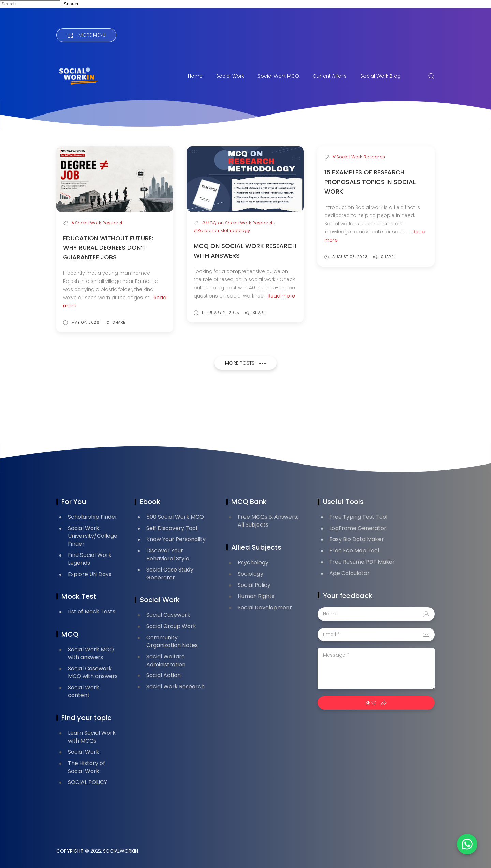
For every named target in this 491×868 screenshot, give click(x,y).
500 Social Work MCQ (175, 517)
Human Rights (256, 596)
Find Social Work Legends (90, 559)
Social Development (265, 607)
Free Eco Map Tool (354, 551)
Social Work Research (175, 687)
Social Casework (168, 615)
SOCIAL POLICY (87, 782)
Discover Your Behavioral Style (168, 554)
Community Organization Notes (172, 641)
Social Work (230, 76)
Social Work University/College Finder (93, 536)
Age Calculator (349, 573)
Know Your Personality (176, 539)
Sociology (250, 574)
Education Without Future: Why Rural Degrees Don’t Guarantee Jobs (108, 248)
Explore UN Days (90, 574)
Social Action (163, 675)
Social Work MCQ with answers (91, 653)
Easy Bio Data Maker (357, 539)
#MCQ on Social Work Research (238, 223)
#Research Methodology (222, 231)
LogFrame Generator (358, 528)
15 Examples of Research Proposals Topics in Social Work (370, 182)
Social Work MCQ (278, 76)
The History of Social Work (86, 767)
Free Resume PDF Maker (362, 562)
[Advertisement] (180, 409)
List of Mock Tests (92, 612)
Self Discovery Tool (172, 528)
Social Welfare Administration (166, 660)
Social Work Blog (381, 76)
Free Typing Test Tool (358, 517)
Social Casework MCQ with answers (93, 672)
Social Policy (254, 585)
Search (71, 4)
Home (195, 76)
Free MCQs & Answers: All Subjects (268, 521)
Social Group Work (171, 626)
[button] (467, 844)
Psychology (253, 562)
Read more (281, 296)
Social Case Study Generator (170, 574)
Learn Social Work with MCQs (92, 737)
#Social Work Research (98, 223)
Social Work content (84, 691)
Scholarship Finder (93, 517)
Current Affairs (330, 76)
